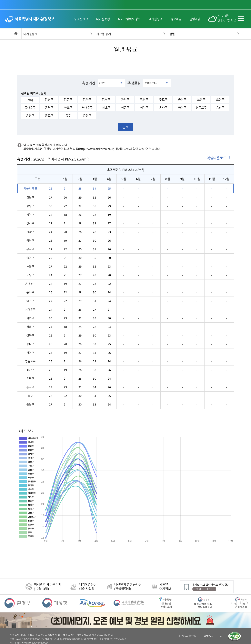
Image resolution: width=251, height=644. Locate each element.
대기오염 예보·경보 (129, 19)
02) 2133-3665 (32, 639)
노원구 (201, 100)
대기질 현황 (103, 19)
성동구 (125, 108)
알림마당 (195, 19)
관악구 (125, 100)
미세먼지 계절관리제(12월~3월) (48, 587)
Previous (231, 603)
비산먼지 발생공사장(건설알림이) (128, 587)
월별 (172, 34)
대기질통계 (30, 34)
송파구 (163, 108)
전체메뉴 (242, 18)
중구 (68, 116)
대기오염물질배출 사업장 (88, 587)
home (16, 34)
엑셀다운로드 (216, 158)
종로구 (49, 116)
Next (248, 603)
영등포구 (201, 108)
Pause (240, 603)
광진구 (144, 100)
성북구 (144, 108)
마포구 (68, 108)
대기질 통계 (155, 19)
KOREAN (209, 636)
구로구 (163, 100)
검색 (125, 127)
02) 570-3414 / (118, 639)
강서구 (106, 100)
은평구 (30, 116)
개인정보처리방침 (188, 636)
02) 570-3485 (75, 639)
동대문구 (30, 108)
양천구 (182, 108)
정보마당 (176, 19)
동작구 (49, 108)
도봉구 (220, 100)
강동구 (68, 100)
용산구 (220, 108)
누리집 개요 (81, 19)
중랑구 (87, 116)
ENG (210, 589)
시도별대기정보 (165, 587)
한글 (199, 589)
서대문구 (87, 108)
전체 (30, 100)
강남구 (49, 100)
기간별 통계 (104, 34)
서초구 (106, 108)
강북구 (87, 100)
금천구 (182, 100)
